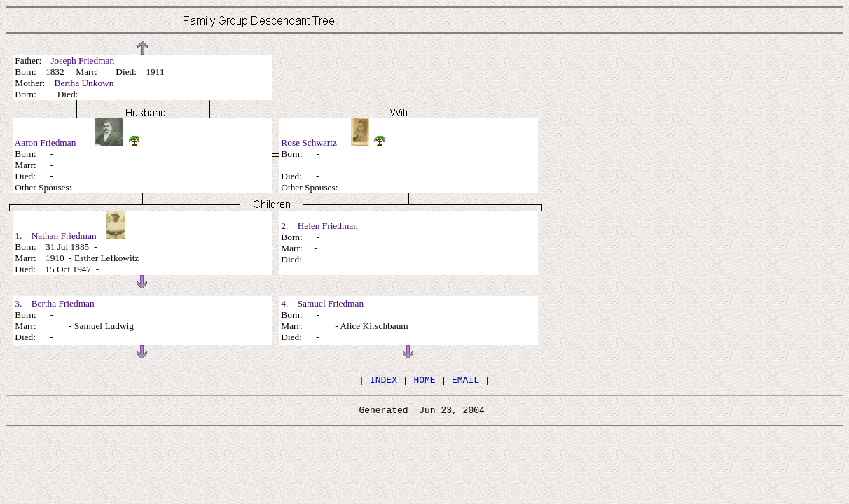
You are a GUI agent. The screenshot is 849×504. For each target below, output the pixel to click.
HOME (424, 381)
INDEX (384, 381)
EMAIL (465, 381)
